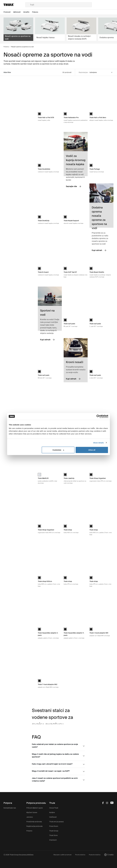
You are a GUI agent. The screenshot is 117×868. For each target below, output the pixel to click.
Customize (58, 450)
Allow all (92, 450)
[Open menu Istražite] (28, 12)
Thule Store (53, 835)
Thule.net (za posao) (56, 822)
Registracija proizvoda (34, 826)
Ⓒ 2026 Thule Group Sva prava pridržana (18, 855)
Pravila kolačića (80, 855)
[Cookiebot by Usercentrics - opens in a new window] (98, 416)
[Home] (14, 5)
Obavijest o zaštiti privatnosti (62, 855)
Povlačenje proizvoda (34, 822)
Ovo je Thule (54, 808)
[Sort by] (101, 72)
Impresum (53, 840)
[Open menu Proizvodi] (8, 12)
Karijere (52, 812)
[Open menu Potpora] (36, 12)
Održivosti (53, 817)
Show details (99, 443)
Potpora (29, 831)
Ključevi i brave (32, 812)
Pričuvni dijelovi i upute (35, 808)
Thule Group (54, 831)
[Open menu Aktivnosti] (18, 12)
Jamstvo (30, 817)
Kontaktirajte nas (10, 808)
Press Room (54, 826)
